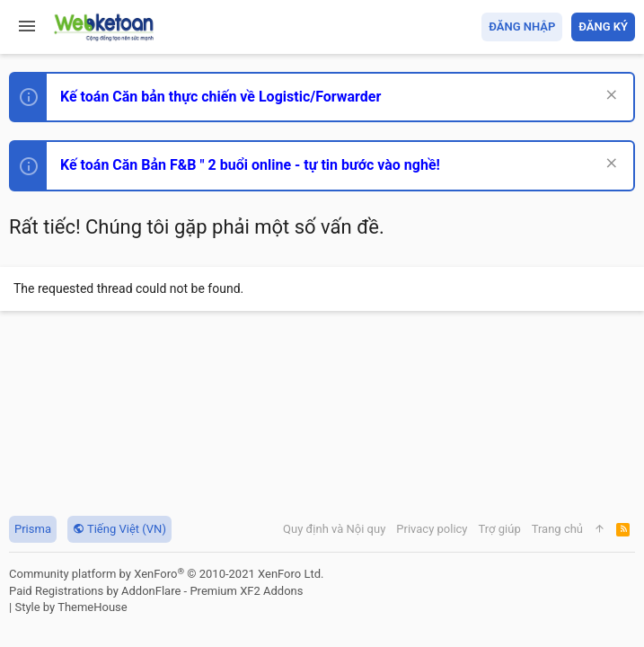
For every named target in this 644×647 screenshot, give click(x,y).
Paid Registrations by (156, 591)
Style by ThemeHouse (71, 607)
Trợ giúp (500, 529)
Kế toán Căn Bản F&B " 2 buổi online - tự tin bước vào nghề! (250, 165)
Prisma (33, 529)
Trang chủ (557, 529)
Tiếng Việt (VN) (119, 529)
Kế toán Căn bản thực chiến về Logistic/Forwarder (221, 97)
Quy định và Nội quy (334, 529)
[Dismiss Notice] (609, 97)
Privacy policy (432, 529)
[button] (27, 27)
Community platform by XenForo (166, 574)
